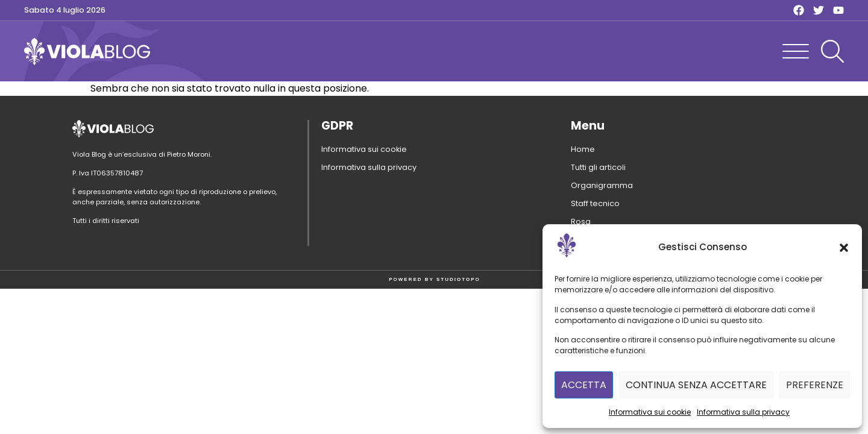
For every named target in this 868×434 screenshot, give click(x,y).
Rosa (581, 222)
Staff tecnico (595, 203)
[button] (844, 248)
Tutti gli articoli (598, 167)
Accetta (584, 385)
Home (583, 149)
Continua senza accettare (696, 385)
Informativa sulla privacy (743, 412)
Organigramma (602, 185)
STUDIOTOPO (458, 279)
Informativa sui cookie (650, 412)
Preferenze (815, 385)
